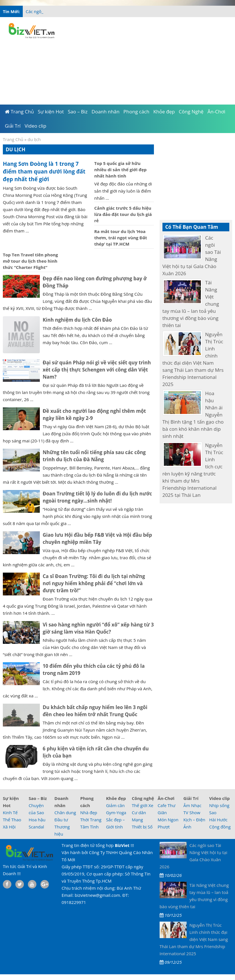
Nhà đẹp (89, 812)
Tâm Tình (89, 827)
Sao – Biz (38, 798)
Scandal (36, 827)
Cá (28, 11)
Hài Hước (218, 820)
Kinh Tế (10, 812)
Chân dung (65, 812)
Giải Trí (191, 798)
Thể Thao (12, 820)
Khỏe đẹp (116, 798)
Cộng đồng (220, 827)
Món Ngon (168, 820)
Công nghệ (143, 798)
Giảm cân (116, 805)
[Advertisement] (146, 60)
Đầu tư (61, 820)
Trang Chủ (13, 139)
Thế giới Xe (143, 805)
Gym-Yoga (116, 812)
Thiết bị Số (142, 827)
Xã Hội (9, 827)
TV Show (192, 812)
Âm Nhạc (192, 805)
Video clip (219, 798)
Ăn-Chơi (166, 798)
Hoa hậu (37, 820)
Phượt (164, 827)
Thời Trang (91, 820)
